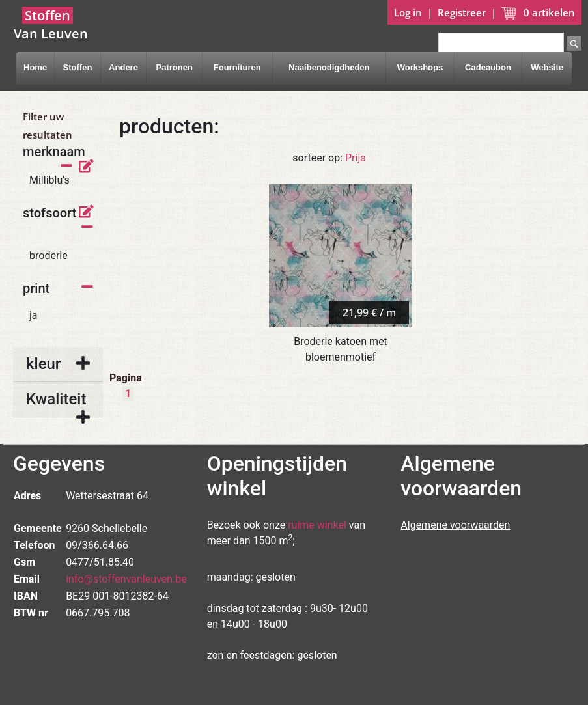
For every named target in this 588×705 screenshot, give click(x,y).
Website (547, 67)
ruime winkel (317, 525)
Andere (123, 67)
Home (35, 67)
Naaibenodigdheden (329, 67)
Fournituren (237, 67)
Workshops (420, 67)
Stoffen (78, 67)
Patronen (174, 67)
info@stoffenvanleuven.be (126, 579)
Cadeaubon (488, 67)
